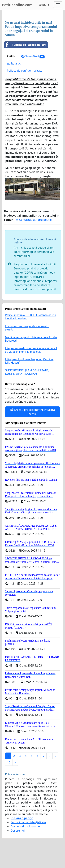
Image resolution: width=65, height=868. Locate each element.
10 (9, 762)
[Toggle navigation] (58, 5)
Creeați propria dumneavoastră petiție (32, 412)
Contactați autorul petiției (34, 220)
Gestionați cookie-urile (25, 826)
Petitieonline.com (17, 5)
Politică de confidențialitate (25, 71)
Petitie (11, 56)
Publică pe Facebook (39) (25, 45)
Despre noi (18, 831)
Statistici (14, 63)
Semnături (33, 56)
